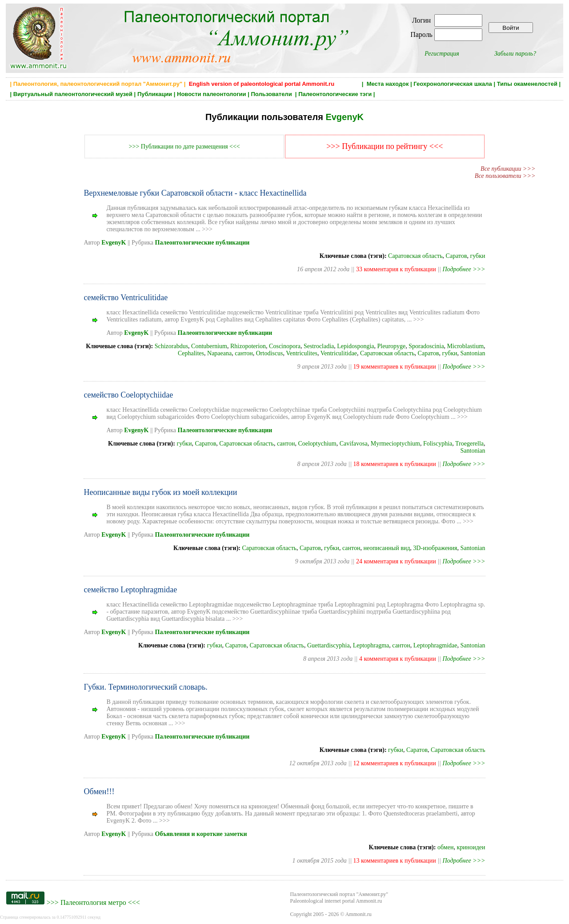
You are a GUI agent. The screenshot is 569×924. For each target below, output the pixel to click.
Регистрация (442, 54)
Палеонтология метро (93, 902)
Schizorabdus (171, 346)
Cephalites (191, 353)
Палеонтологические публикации (202, 243)
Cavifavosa (354, 444)
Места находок (388, 84)
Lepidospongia (355, 346)
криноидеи (471, 847)
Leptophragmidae (435, 645)
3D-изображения (435, 548)
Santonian (473, 353)
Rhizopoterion (248, 346)
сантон (244, 353)
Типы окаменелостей (527, 84)
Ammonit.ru (359, 914)
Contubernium (209, 346)
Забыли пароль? (515, 54)
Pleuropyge (392, 346)
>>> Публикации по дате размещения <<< (184, 147)
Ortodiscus (270, 353)
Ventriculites (302, 353)
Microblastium (465, 346)
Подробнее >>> (464, 269)
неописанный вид (387, 548)
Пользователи (272, 94)
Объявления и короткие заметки (201, 834)
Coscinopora (285, 346)
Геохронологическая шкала (453, 84)
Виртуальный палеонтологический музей (73, 94)
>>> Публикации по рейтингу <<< (385, 146)
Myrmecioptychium (395, 444)
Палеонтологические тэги (335, 94)
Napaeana (219, 353)
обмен (446, 847)
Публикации (155, 94)
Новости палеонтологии (212, 94)
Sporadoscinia (426, 346)
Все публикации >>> (508, 169)
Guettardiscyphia (329, 645)
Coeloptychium (317, 444)
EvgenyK (345, 117)
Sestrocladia (319, 346)
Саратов (457, 256)
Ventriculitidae (339, 353)
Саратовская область (415, 256)
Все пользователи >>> (505, 176)
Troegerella (469, 444)
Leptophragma (371, 645)
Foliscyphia (438, 444)
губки (478, 256)
